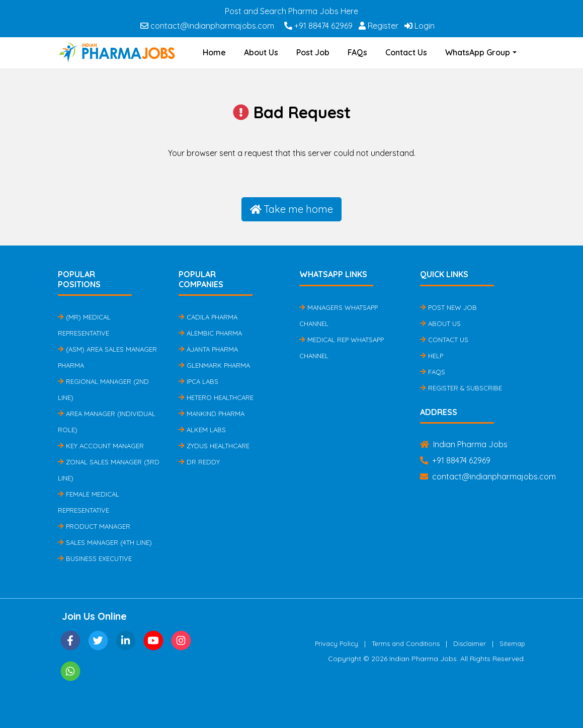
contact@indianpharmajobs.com (207, 26)
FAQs (357, 52)
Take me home (292, 209)
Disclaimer (470, 643)
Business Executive (95, 558)
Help (432, 356)
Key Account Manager (101, 446)
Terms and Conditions (406, 643)
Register (379, 26)
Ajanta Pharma (208, 349)
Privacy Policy (337, 643)
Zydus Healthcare (214, 446)
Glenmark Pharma (214, 365)
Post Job (313, 52)
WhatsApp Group (478, 52)
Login (420, 26)
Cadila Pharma (208, 317)
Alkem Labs (202, 430)
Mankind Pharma (212, 414)
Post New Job (448, 307)
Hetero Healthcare (216, 397)
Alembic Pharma (210, 333)
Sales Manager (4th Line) (105, 542)
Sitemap (512, 643)
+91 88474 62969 (318, 26)
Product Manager (94, 526)
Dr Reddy (199, 462)
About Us (261, 52)
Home (214, 52)
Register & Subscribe (461, 388)
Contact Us (406, 52)
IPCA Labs (198, 381)
